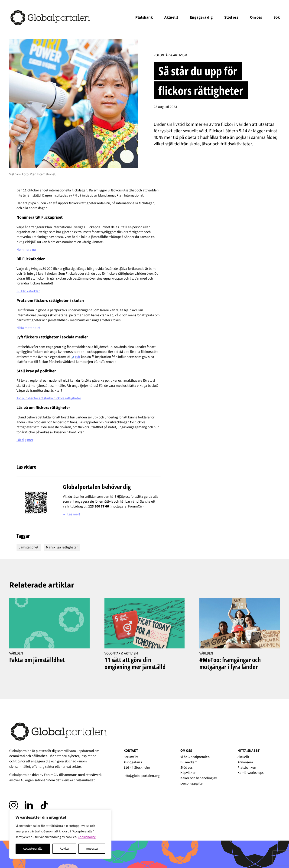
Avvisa (64, 849)
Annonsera (245, 762)
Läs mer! (71, 514)
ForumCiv (51, 775)
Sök (277, 17)
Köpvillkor (188, 773)
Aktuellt (171, 17)
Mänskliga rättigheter (62, 547)
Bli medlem (189, 762)
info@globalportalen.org (142, 776)
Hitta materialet (28, 328)
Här (78, 357)
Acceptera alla (33, 849)
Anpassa (92, 849)
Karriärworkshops (250, 773)
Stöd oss (231, 17)
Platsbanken (247, 768)
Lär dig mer (25, 440)
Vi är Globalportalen (195, 757)
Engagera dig (201, 17)
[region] (60, 834)
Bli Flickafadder (28, 291)
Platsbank (144, 17)
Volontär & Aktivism (170, 55)
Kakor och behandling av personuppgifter (199, 781)
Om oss (256, 17)
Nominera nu (26, 250)
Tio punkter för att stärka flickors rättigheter (49, 398)
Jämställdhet (29, 547)
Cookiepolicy (87, 837)
